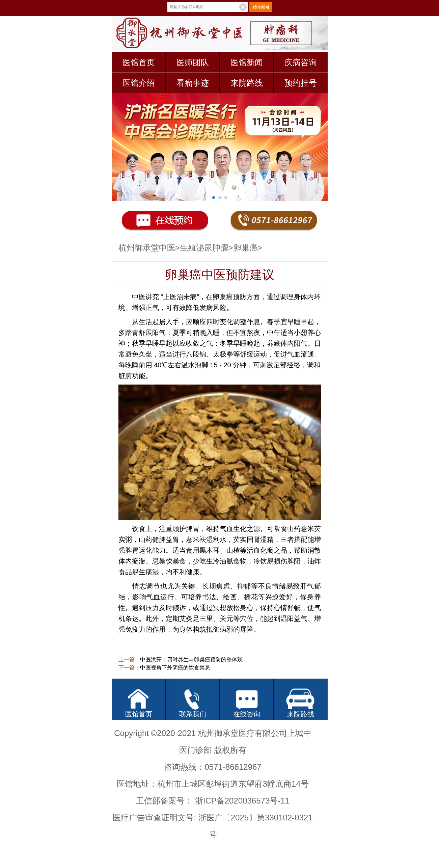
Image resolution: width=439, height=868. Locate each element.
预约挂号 (301, 83)
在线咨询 (247, 714)
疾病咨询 (301, 62)
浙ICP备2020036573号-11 (242, 801)
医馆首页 (139, 62)
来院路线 (247, 83)
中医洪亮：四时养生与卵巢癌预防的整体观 (191, 660)
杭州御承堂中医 (147, 248)
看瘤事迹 (193, 83)
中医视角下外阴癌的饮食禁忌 (175, 668)
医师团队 (193, 62)
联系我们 (193, 714)
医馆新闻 (247, 62)
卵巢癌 (245, 248)
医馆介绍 (139, 83)
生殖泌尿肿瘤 (204, 248)
